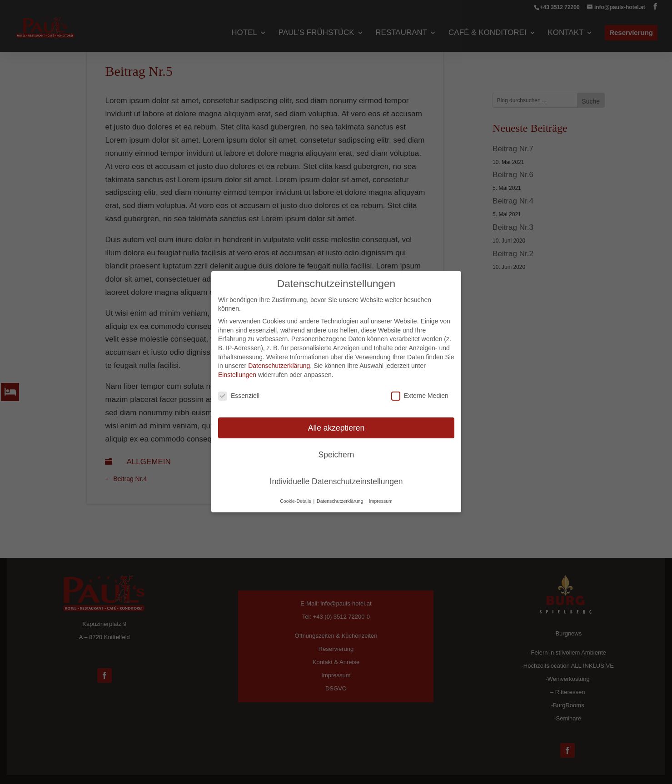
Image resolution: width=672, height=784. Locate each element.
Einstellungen (237, 375)
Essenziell (239, 396)
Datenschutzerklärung (279, 366)
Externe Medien (419, 396)
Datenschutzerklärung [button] (341, 501)
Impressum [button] (380, 501)
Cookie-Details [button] (296, 501)
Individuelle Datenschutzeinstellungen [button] (336, 481)
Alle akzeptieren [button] (336, 428)
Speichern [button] (336, 455)
